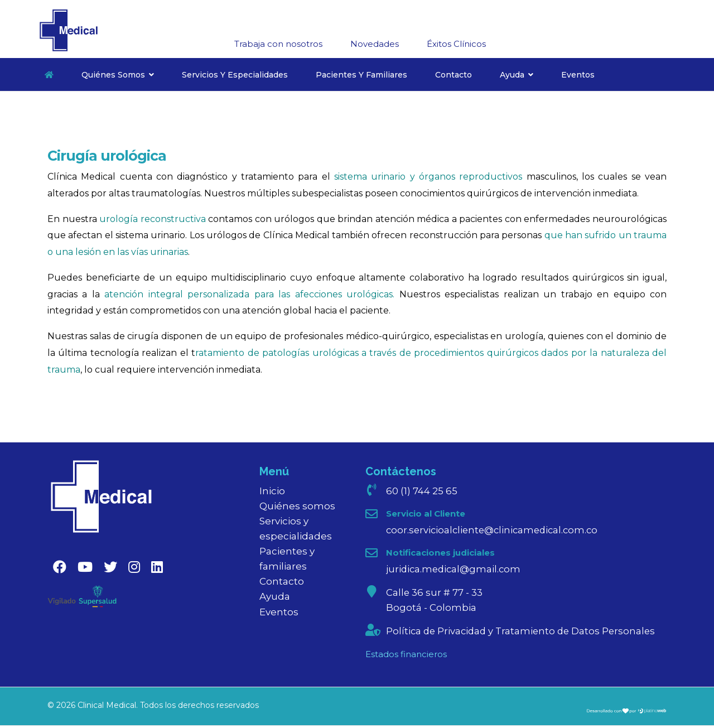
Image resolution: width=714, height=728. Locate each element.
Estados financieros (406, 656)
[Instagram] (134, 567)
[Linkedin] (157, 567)
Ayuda (512, 75)
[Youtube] (85, 567)
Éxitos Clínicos (456, 44)
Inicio (272, 491)
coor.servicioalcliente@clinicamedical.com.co (496, 530)
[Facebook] (60, 567)
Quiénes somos (113, 75)
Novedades (375, 44)
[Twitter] (110, 567)
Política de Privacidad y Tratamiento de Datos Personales (524, 633)
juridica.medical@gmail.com (455, 570)
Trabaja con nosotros (278, 44)
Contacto (454, 75)
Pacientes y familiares (361, 75)
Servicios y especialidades (235, 75)
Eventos (578, 75)
